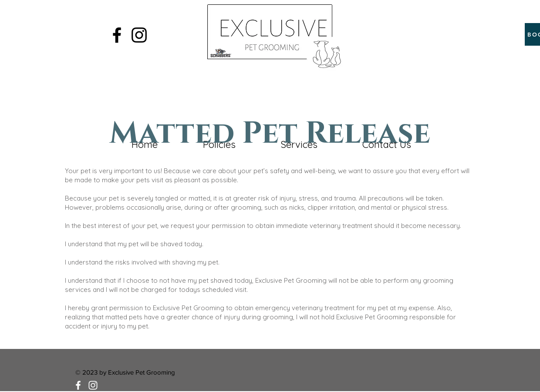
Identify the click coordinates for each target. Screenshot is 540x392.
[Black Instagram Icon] (139, 35)
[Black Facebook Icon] (117, 35)
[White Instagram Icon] (93, 385)
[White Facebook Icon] (78, 385)
